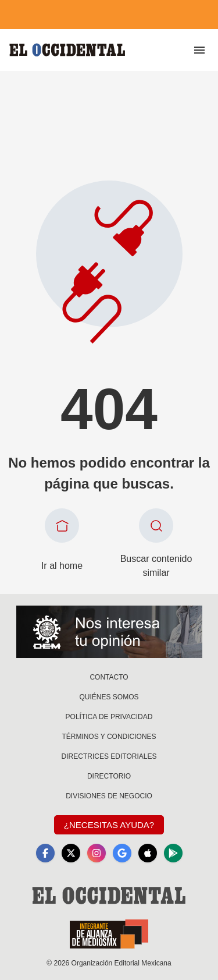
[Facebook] (45, 853)
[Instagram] (97, 853)
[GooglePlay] (173, 853)
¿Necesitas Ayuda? (109, 825)
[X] (71, 853)
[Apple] (148, 853)
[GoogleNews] (122, 853)
